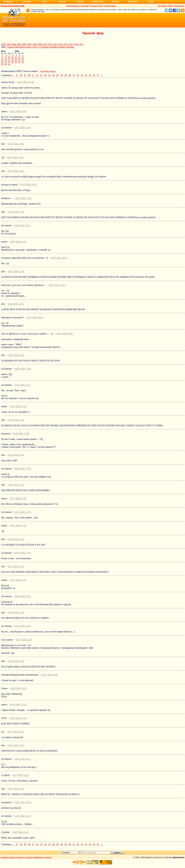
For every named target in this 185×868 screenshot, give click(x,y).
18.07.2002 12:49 (16, 358)
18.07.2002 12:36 (18, 501)
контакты (20, 860)
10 (9, 59)
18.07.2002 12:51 (16, 307)
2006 (24, 44)
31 (9, 67)
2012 (55, 44)
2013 (61, 44)
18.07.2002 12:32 (23, 599)
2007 (29, 44)
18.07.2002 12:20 (21, 778)
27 (19, 65)
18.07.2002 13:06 (26, 85)
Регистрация (179, 6)
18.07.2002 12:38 (23, 472)
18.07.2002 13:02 (28, 188)
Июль (29, 47)
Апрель (11, 47)
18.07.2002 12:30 (16, 616)
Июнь (23, 47)
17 (9, 62)
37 (98, 78)
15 (2, 62)
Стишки (80, 2)
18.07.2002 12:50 (35, 321)
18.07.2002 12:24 (18, 708)
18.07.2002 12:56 (59, 261)
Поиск (151, 2)
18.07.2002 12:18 (23, 819)
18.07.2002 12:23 (15, 735)
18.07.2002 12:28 (16, 664)
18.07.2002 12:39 (16, 458)
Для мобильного (73, 6)
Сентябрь (44, 47)
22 (2, 65)
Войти (170, 6)
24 (9, 65)
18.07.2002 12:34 (23, 556)
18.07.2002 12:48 (23, 372)
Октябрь (54, 47)
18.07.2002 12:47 (23, 388)
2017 (81, 44)
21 (23, 62)
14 (23, 59)
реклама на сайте (8, 860)
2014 (66, 44)
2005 (19, 44)
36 (94, 78)
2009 (40, 44)
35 (90, 78)
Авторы (116, 2)
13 (19, 59)
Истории (27, 2)
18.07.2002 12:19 (16, 792)
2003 (9, 44)
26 (16, 65)
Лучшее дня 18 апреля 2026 (13, 6)
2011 (50, 44)
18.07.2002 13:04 (15, 160)
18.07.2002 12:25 (18, 691)
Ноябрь (62, 47)
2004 (14, 44)
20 (19, 62)
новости (48, 860)
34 (86, 78)
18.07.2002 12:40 (21, 437)
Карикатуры (98, 2)
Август (36, 47)
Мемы (44, 2)
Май (17, 47)
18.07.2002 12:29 (24, 643)
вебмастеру (39, 860)
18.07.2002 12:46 (18, 409)
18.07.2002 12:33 (16, 569)
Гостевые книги (110, 6)
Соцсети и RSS (96, 6)
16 (6, 62)
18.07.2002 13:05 (18, 114)
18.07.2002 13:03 (16, 174)
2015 (71, 44)
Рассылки (85, 6)
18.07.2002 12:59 (16, 215)
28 (23, 65)
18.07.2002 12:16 (21, 835)
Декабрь (70, 47)
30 (6, 67)
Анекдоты (9, 2)
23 (6, 65)
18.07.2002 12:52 (57, 288)
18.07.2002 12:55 (16, 274)
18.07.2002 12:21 (23, 762)
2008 (35, 44)
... (13, 78)
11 (12, 59)
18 (12, 62)
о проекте (29, 860)
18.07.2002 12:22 (16, 748)
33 (82, 78)
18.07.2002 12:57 (23, 228)
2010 (45, 44)
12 (16, 59)
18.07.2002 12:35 (23, 515)
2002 (3, 44)
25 (12, 65)
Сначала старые (48, 74)
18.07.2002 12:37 (16, 488)
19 (16, 62)
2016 (76, 44)
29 (2, 67)
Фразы (62, 2)
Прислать (133, 2)
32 (78, 78)
